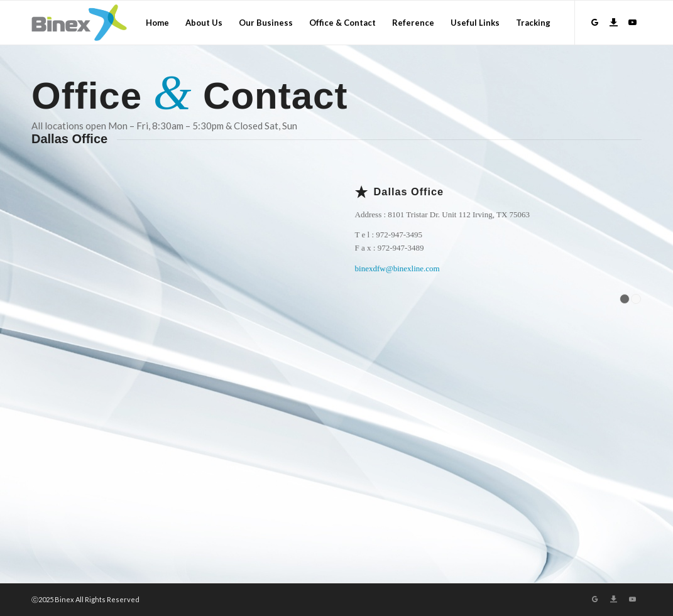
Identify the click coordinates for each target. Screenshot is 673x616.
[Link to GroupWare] (594, 22)
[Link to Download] (613, 22)
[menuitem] (157, 23)
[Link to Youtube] (632, 22)
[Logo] (79, 23)
